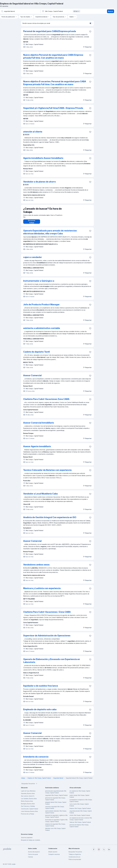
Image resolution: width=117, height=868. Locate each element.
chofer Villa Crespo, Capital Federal (80, 817)
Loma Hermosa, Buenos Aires (29, 813)
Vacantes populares (27, 839)
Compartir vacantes (54, 854)
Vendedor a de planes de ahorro (39, 182)
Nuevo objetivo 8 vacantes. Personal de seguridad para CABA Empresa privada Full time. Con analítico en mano (55, 83)
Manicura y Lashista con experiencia (42, 590)
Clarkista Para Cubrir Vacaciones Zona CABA (46, 401)
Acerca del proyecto (34, 852)
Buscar (111, 11)
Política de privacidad (75, 859)
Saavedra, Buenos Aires (28, 795)
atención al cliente (33, 132)
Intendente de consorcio (36, 759)
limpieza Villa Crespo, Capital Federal (80, 810)
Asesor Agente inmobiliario (37, 448)
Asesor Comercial (32, 377)
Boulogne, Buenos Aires (28, 805)
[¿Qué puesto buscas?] (20, 11)
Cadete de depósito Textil (36, 354)
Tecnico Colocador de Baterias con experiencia (47, 472)
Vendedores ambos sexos (36, 566)
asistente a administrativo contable (42, 330)
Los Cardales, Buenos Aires (29, 800)
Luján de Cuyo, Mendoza (28, 793)
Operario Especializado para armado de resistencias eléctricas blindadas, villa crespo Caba (50, 234)
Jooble (14, 864)
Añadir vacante (53, 852)
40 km (77, 11)
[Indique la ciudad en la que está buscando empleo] (61, 11)
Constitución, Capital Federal (30, 811)
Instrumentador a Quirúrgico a (39, 283)
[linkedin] (109, 849)
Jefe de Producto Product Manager (41, 306)
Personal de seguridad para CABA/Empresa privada (50, 31)
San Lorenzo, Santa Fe (28, 798)
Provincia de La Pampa (28, 816)
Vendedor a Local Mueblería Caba (40, 495)
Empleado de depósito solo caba (40, 711)
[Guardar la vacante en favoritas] (90, 32)
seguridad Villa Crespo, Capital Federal (56, 797)
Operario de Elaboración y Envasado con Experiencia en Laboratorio (52, 662)
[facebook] (94, 849)
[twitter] (104, 849)
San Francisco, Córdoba (28, 808)
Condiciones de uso (74, 857)
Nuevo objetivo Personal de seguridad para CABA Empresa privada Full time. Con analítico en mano (53, 56)
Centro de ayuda (33, 854)
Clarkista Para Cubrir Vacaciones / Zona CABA (47, 614)
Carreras (30, 857)
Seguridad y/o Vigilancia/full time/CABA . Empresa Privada (53, 108)
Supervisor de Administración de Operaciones (47, 637)
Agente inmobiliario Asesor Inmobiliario (43, 158)
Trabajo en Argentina (75, 854)
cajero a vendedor (32, 259)
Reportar (87, 47)
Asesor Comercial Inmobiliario (39, 425)
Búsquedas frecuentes (30, 785)
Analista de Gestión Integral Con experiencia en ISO (50, 519)
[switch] (91, 23)
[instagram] (99, 849)
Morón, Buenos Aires (27, 803)
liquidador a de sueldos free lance (41, 688)
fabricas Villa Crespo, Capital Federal (80, 824)
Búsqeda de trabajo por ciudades (31, 842)
